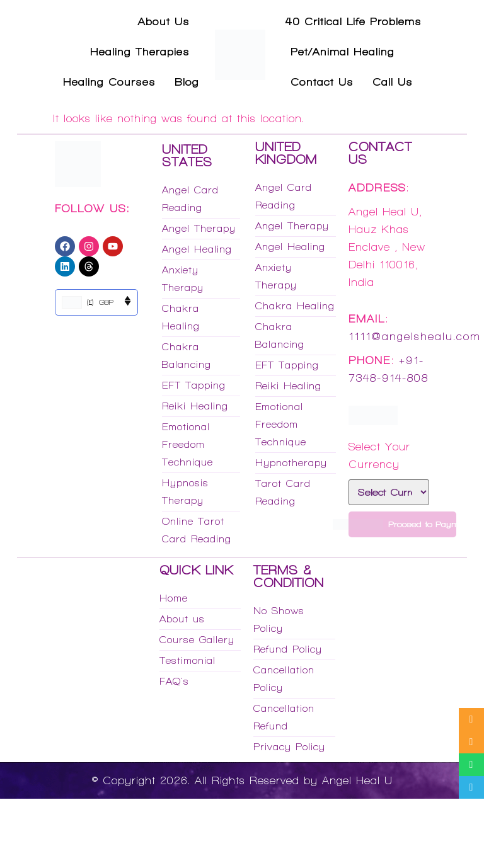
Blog (187, 82)
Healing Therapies (140, 52)
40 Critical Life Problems (354, 21)
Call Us (393, 82)
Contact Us (322, 82)
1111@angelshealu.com (415, 336)
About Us (164, 21)
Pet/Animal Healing (343, 52)
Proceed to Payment (402, 524)
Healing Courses (109, 82)
